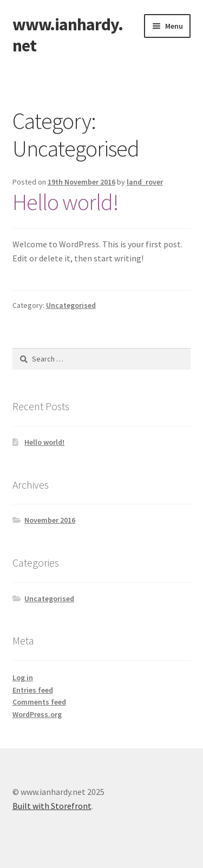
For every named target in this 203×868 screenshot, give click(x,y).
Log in (23, 678)
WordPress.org (37, 714)
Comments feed (39, 702)
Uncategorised (71, 305)
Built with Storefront (52, 806)
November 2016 (50, 520)
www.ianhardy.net (68, 35)
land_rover (145, 182)
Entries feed (33, 690)
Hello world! (66, 202)
